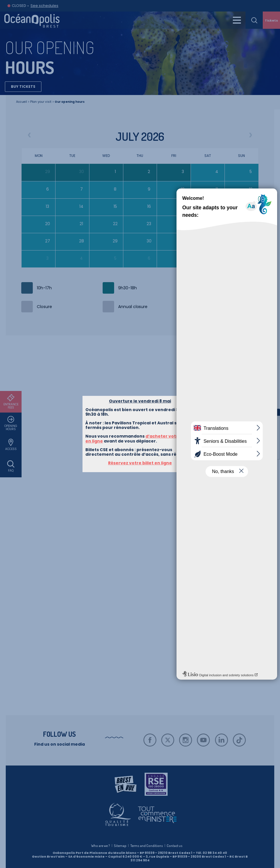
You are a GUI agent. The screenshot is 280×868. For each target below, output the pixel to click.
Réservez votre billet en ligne (140, 132)
